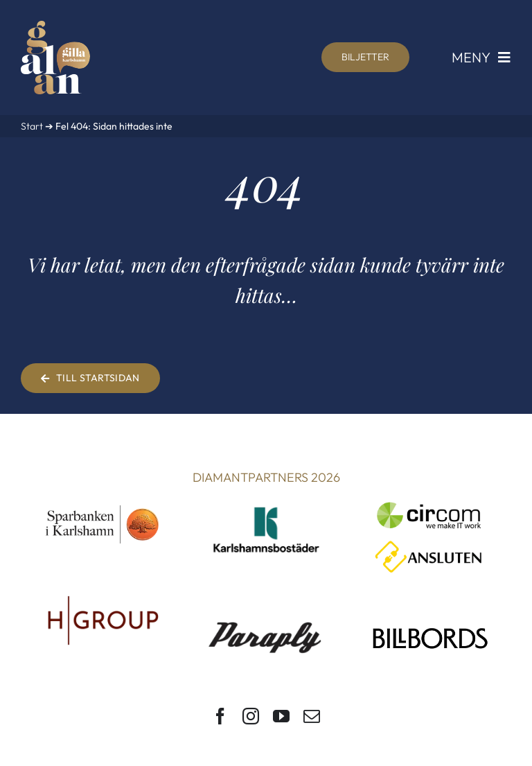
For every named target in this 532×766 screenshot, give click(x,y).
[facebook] (220, 716)
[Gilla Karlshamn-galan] (55, 27)
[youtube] (281, 716)
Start (32, 126)
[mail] (312, 716)
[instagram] (251, 716)
